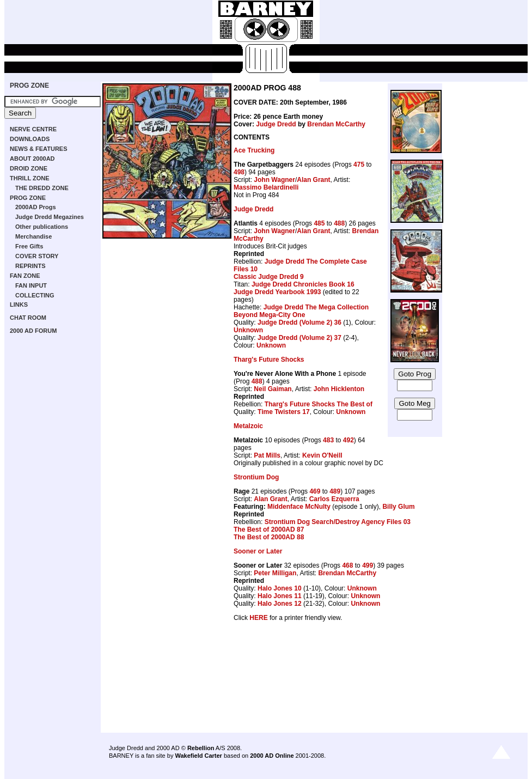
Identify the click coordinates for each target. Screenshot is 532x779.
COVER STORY (37, 256)
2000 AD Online (272, 756)
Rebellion (201, 748)
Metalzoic (248, 426)
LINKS (19, 305)
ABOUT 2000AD (32, 159)
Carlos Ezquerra (334, 499)
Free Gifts (29, 246)
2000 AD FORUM (33, 331)
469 (315, 491)
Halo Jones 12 (280, 604)
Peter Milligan (275, 573)
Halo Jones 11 (280, 596)
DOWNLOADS (30, 139)
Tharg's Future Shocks (269, 360)
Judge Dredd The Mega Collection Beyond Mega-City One (301, 311)
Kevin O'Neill (322, 455)
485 (319, 223)
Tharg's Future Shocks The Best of (319, 404)
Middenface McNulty (299, 507)
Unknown (248, 330)
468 (347, 565)
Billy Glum (398, 507)
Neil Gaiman (273, 389)
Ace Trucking (254, 150)
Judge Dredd (276, 124)
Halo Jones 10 (280, 588)
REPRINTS (30, 266)
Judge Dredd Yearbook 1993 (277, 292)
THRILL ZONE (30, 178)
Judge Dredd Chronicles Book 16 (303, 284)
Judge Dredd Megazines (50, 217)
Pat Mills (267, 455)
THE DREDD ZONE (42, 188)
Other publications (42, 227)
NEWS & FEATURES (39, 149)
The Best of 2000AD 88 (269, 537)
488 (339, 223)
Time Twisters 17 (284, 412)
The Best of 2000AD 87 (269, 530)
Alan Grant (313, 180)
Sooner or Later (258, 551)
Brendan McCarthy (336, 124)
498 (239, 172)
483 (328, 440)
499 (368, 565)
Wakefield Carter (198, 756)
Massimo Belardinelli (266, 187)
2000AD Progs (36, 207)
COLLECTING (35, 295)
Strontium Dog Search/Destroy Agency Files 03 (338, 522)
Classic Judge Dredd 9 (269, 277)
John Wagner (274, 180)
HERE (258, 618)
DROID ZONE (29, 168)
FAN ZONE (25, 276)
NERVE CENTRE (33, 129)
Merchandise (33, 236)
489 (335, 491)
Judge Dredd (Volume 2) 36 (299, 322)
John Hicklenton (339, 389)
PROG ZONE (29, 86)
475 (359, 165)
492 (348, 440)
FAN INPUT (31, 285)
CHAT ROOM (28, 318)
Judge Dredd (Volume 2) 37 (299, 338)
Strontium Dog (256, 477)
